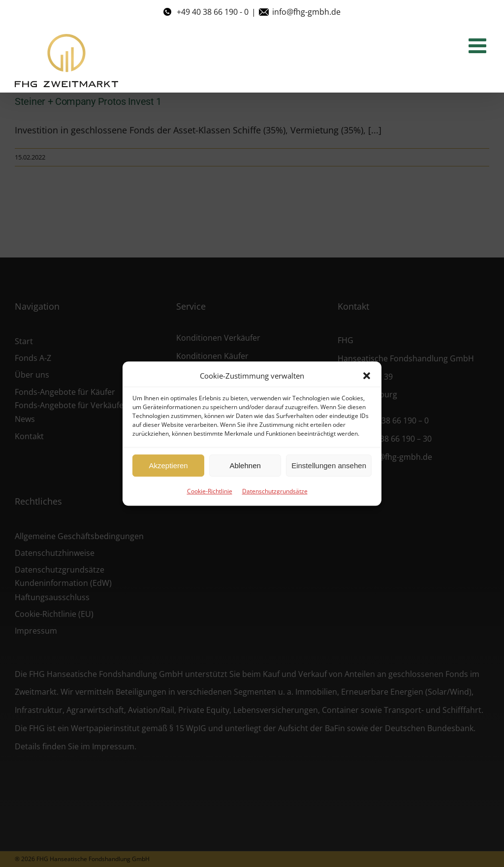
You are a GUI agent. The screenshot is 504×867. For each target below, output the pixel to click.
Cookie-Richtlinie (210, 491)
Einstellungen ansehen (329, 466)
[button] (367, 376)
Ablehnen (245, 466)
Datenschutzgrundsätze (275, 491)
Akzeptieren (168, 466)
